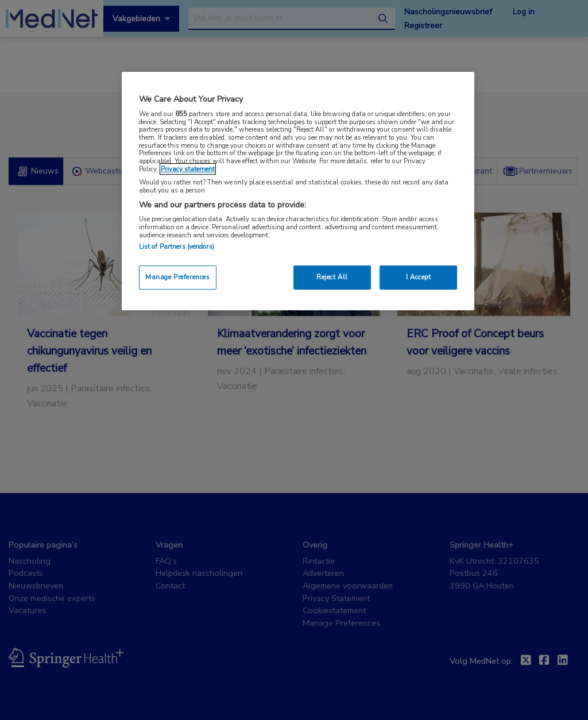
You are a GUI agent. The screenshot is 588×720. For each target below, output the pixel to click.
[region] (298, 191)
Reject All (332, 277)
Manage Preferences (177, 277)
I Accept (419, 277)
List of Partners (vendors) (177, 247)
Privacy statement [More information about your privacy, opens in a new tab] (188, 169)
